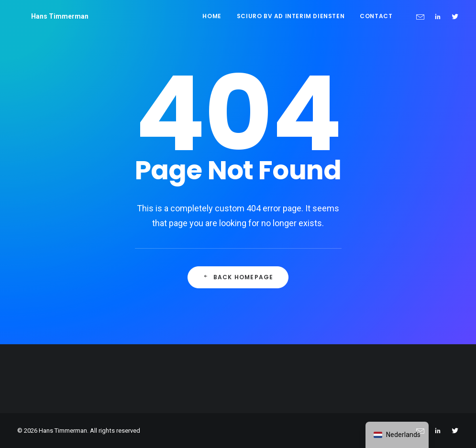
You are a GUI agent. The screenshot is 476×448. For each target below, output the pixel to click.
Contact (376, 16)
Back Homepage (238, 277)
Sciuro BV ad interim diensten (291, 16)
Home (212, 16)
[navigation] (397, 435)
